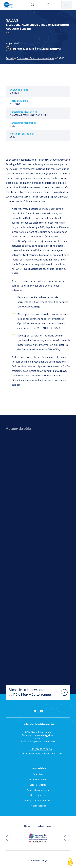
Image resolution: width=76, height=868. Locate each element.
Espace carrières (38, 785)
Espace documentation (38, 790)
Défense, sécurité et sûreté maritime (37, 49)
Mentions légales (38, 806)
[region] (38, 58)
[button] (48, 5)
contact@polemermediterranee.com (41, 753)
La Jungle (43, 861)
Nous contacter (38, 795)
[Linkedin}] (34, 711)
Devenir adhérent (38, 779)
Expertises (38, 774)
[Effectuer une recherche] (33, 5)
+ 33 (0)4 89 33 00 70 (41, 749)
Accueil (10, 58)
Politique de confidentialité (38, 800)
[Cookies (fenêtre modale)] (70, 862)
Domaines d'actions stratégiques (35, 58)
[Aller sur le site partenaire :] (38, 838)
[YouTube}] (42, 711)
